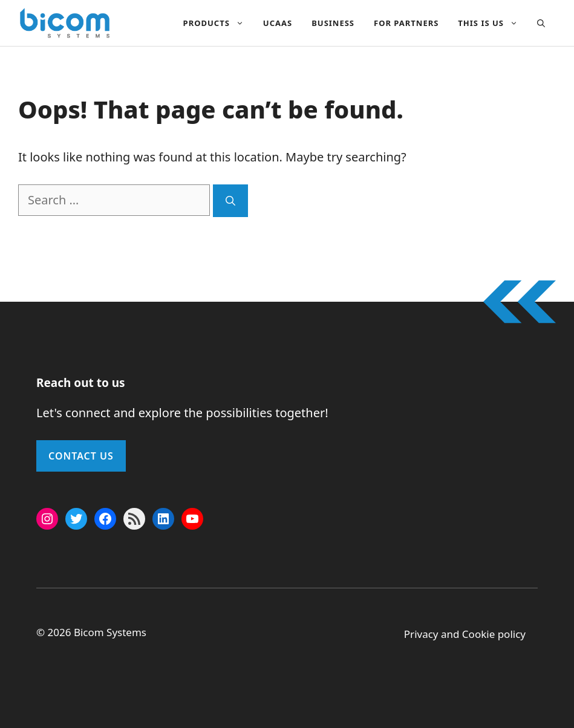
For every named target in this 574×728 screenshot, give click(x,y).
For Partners (406, 23)
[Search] (230, 201)
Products (218, 23)
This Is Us (493, 23)
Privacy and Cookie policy (465, 634)
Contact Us (81, 456)
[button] (541, 23)
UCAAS (278, 23)
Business (333, 23)
